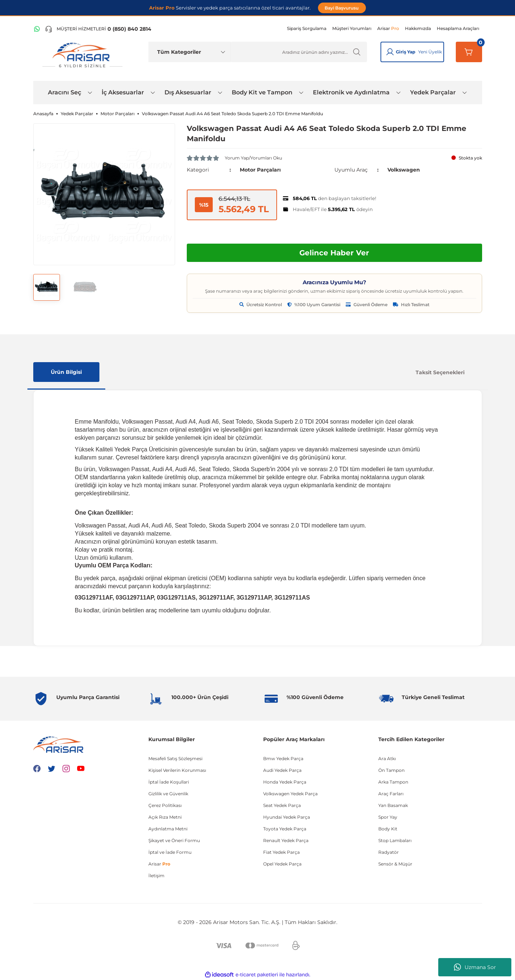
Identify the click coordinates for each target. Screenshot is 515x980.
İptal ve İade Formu (170, 852)
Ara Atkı (387, 759)
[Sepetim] (469, 52)
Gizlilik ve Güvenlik (168, 794)
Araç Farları (391, 794)
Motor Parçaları (260, 170)
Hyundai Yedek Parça (287, 817)
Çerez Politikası (165, 805)
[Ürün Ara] (299, 52)
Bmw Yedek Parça (283, 759)
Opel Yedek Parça (282, 864)
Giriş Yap (406, 52)
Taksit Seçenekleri (440, 372)
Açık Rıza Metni (165, 817)
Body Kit (388, 829)
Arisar (159, 864)
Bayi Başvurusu (342, 8)
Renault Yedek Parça (286, 840)
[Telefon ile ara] (98, 29)
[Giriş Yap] (390, 52)
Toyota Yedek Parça (285, 829)
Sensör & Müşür (395, 864)
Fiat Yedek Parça (281, 852)
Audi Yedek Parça (282, 770)
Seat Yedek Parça (282, 805)
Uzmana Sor (475, 967)
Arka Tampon (393, 782)
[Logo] (83, 55)
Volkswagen (404, 170)
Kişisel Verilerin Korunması (177, 770)
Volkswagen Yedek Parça (290, 794)
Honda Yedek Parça (285, 782)
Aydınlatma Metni (168, 829)
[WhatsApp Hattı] (37, 29)
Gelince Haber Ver (334, 253)
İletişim (156, 876)
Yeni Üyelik (430, 52)
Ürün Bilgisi (66, 372)
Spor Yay (388, 817)
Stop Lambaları (395, 840)
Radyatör (389, 852)
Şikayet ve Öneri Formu (174, 840)
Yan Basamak (393, 805)
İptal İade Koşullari (169, 782)
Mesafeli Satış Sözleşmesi (175, 759)
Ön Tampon (391, 770)
